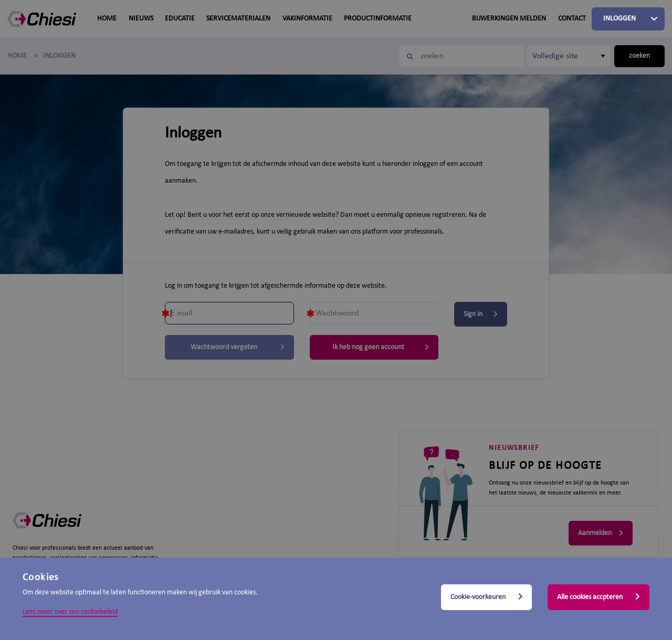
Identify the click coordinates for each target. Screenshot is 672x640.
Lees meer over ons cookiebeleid (70, 612)
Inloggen (619, 19)
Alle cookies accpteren (598, 597)
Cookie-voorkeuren (487, 597)
